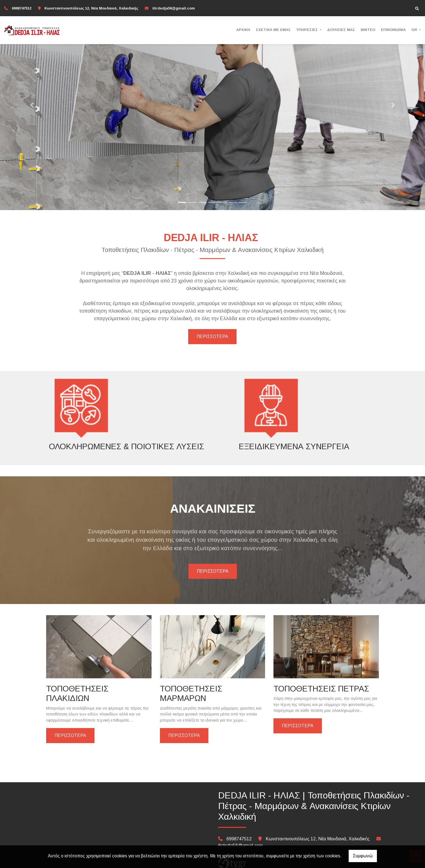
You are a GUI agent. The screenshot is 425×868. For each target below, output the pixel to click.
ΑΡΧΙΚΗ (243, 30)
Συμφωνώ (363, 856)
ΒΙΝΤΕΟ (368, 30)
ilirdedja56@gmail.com (174, 8)
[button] (32, 105)
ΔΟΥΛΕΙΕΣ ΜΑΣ (341, 30)
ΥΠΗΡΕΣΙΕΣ (308, 30)
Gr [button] (415, 30)
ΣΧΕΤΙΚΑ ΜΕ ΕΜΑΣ (273, 30)
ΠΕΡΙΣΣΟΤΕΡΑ (212, 337)
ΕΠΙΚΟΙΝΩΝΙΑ (393, 30)
